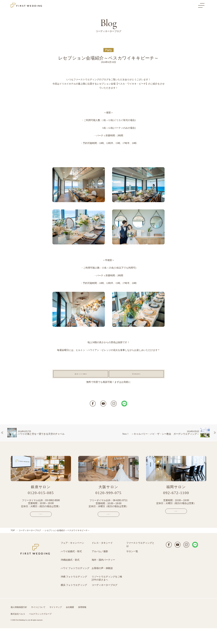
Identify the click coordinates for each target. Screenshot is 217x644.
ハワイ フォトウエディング (75, 584)
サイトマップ (56, 623)
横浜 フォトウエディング (74, 601)
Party (109, 50)
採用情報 (82, 623)
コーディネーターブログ (30, 546)
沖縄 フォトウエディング (74, 592)
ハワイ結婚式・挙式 (71, 567)
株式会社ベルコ (18, 630)
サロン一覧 (132, 567)
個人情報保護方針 (19, 623)
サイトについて (38, 623)
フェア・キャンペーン (72, 559)
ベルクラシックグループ (40, 630)
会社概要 (70, 623)
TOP (13, 546)
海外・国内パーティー (103, 575)
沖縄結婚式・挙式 (70, 575)
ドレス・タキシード (102, 559)
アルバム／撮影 (100, 567)
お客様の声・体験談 (102, 584)
